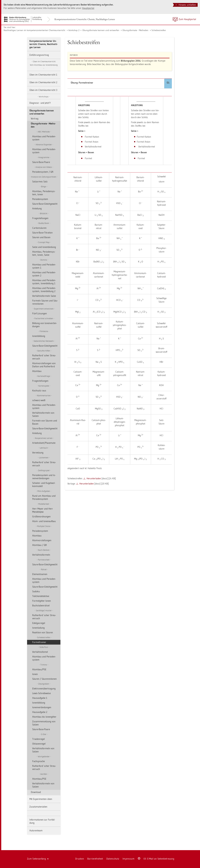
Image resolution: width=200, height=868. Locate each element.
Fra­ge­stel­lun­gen (40, 218)
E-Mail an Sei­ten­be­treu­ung (159, 859)
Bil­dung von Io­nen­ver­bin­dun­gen (45, 325)
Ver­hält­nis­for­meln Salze (44, 296)
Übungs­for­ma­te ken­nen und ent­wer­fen (42, 112)
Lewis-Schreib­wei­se (41, 693)
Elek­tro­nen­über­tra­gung (44, 689)
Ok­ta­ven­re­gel (39, 744)
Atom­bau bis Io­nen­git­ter (44, 717)
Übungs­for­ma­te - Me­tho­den (135, 30)
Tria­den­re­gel (38, 739)
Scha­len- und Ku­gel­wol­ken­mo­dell (44, 485)
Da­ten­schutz (113, 859)
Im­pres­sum (128, 859)
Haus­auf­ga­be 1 (40, 698)
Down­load (36, 792)
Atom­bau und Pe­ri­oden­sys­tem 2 (44, 274)
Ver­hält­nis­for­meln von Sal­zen (43, 414)
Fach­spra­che (38, 761)
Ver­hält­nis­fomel (40, 652)
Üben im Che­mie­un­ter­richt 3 (43, 90)
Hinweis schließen (186, 5)
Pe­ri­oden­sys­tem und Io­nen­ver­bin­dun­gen (44, 477)
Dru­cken (80, 859)
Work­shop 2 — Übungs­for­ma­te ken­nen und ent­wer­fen (94, 30)
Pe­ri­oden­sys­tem (40, 199)
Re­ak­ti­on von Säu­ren (43, 632)
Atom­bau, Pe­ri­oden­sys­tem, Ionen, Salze (44, 253)
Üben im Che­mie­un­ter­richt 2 (43, 82)
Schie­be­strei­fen (159, 30)
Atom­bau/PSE (39, 669)
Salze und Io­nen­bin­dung (44, 247)
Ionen (35, 674)
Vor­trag (35, 119)
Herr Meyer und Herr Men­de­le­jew (43, 510)
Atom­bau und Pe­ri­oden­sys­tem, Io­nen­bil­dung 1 (44, 282)
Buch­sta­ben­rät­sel (41, 605)
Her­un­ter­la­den (94, 478)
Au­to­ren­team (36, 830)
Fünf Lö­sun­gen (40, 313)
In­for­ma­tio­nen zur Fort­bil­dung (42, 821)
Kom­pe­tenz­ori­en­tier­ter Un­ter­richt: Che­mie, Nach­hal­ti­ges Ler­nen (85, 19)
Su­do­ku (36, 591)
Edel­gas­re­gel (39, 623)
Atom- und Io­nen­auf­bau (44, 521)
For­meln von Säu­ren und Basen (45, 422)
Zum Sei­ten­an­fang (38, 859)
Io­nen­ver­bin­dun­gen (42, 707)
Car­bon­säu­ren (39, 228)
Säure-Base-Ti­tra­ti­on (42, 233)
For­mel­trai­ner (39, 642)
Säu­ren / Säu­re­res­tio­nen (44, 679)
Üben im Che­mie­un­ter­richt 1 (43, 75)
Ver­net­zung (38, 453)
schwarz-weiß (39, 400)
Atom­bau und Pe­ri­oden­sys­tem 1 (44, 266)
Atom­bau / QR (40, 545)
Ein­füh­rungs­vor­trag (39, 55)
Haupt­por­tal (88, 8)
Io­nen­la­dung (38, 628)
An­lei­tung (37, 208)
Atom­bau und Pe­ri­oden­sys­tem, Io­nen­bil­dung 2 (44, 290)
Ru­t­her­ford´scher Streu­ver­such (44, 357)
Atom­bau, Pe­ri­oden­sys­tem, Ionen (44, 193)
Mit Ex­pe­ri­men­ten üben (41, 799)
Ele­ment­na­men (40, 574)
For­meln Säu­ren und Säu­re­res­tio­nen (45, 302)
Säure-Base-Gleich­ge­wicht (45, 204)
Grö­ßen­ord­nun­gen (41, 516)
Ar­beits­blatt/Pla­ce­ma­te (44, 443)
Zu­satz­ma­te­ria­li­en (38, 807)
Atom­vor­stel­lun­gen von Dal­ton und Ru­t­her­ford (44, 365)
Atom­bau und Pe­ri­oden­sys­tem (44, 138)
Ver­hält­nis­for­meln (41, 555)
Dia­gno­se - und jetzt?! (40, 103)
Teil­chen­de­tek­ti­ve (41, 596)
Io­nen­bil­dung (39, 336)
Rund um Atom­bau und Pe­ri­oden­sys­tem (44, 497)
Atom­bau (37, 371)
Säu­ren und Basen (41, 237)
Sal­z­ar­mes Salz (40, 182)
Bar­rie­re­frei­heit (95, 859)
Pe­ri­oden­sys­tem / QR (43, 172)
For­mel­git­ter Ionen (42, 601)
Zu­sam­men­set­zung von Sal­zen (44, 723)
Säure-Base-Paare (41, 162)
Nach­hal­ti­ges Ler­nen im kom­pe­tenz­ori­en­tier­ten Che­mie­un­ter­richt (34, 30)
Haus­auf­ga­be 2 (40, 712)
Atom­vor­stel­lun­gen (42, 540)
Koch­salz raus (39, 391)
